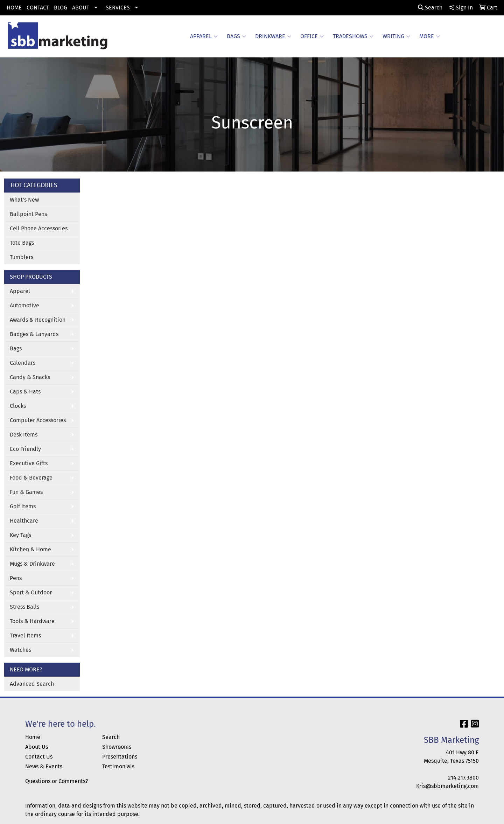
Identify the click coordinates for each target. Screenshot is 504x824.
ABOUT (81, 8)
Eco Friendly (25, 449)
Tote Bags (22, 243)
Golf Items (23, 506)
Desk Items (24, 435)
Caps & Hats (25, 392)
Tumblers (22, 257)
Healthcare (24, 521)
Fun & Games (26, 492)
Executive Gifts (29, 463)
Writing (396, 36)
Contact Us (39, 757)
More (430, 36)
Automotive (24, 305)
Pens (16, 578)
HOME (14, 8)
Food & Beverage (31, 478)
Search (430, 8)
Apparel (204, 36)
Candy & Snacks (30, 377)
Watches (20, 650)
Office (312, 36)
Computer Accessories (38, 420)
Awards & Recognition (38, 320)
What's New (24, 200)
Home (33, 737)
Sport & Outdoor (31, 592)
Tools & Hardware (32, 621)
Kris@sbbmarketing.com (447, 786)
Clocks (18, 406)
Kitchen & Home (30, 549)
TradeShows (353, 36)
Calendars (23, 363)
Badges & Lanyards (34, 334)
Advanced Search (32, 684)
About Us (37, 747)
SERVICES (118, 8)
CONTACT (38, 8)
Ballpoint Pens (28, 214)
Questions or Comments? (57, 781)
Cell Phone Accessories (39, 228)
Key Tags (20, 535)
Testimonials (118, 766)
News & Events (44, 766)
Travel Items (25, 636)
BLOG (61, 8)
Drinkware (273, 36)
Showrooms (117, 747)
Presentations (120, 757)
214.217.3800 (463, 778)
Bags (236, 36)
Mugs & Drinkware (32, 564)
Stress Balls (24, 607)
